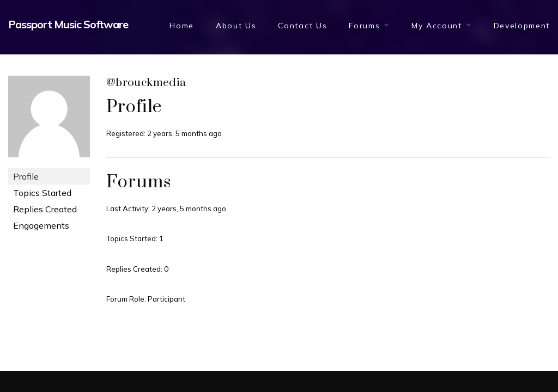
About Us (236, 26)
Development (522, 26)
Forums (364, 26)
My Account (437, 26)
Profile (26, 176)
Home (182, 26)
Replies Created (45, 209)
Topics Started (42, 193)
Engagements (41, 225)
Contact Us (302, 26)
